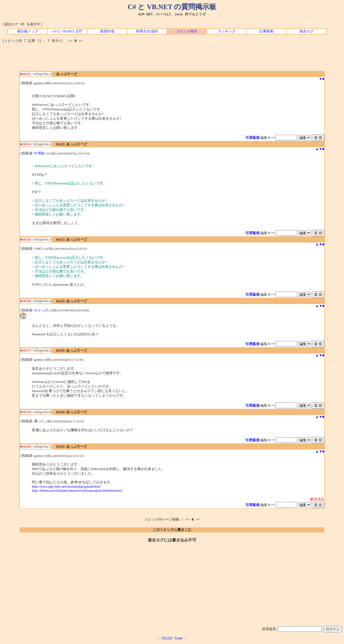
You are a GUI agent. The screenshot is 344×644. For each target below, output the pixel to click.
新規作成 (107, 31)
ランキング (227, 31)
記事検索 (267, 31)
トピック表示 (187, 31)
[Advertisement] (172, 59)
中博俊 (39, 153)
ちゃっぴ (41, 310)
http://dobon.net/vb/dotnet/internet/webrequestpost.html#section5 (77, 491)
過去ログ (306, 31)
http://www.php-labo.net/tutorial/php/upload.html (66, 487)
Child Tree (172, 638)
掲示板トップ (28, 31)
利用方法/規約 (147, 31)
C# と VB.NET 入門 (67, 31)
